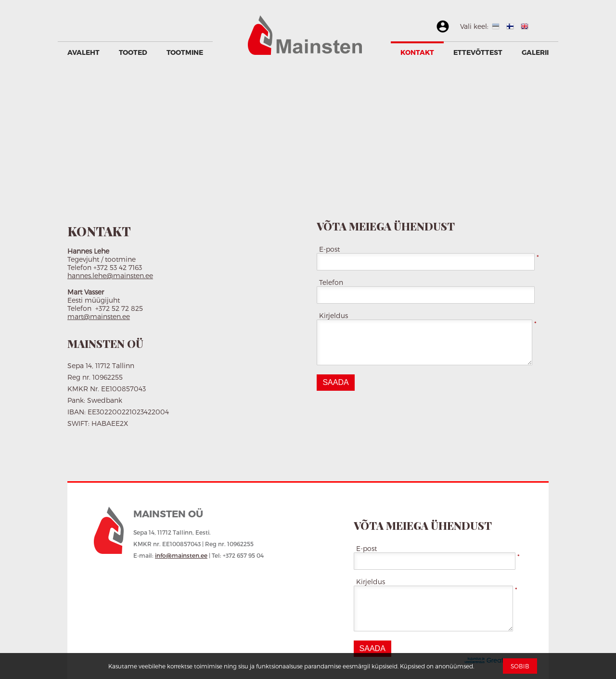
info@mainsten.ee (181, 555)
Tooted (133, 52)
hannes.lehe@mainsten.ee (110, 275)
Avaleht (83, 52)
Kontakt (417, 52)
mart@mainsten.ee (99, 316)
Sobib (520, 666)
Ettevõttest (478, 52)
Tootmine (185, 52)
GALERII (535, 52)
